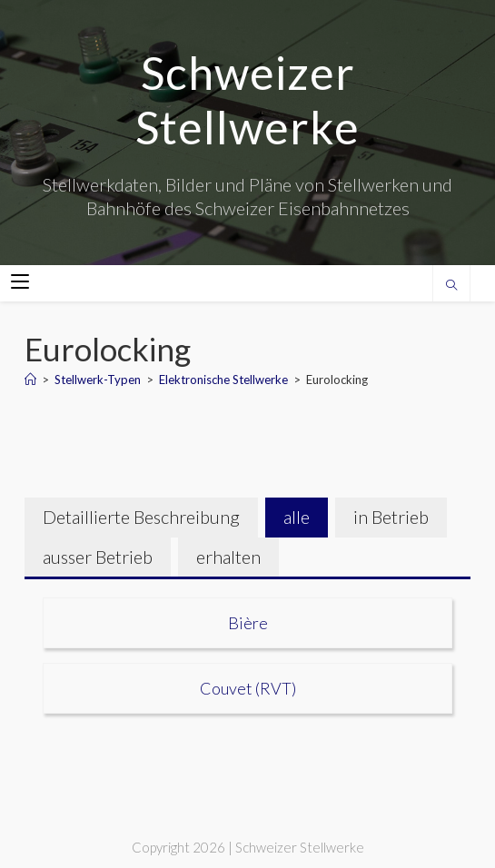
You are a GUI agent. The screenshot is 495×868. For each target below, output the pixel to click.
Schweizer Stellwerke (247, 100)
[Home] (30, 380)
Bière (248, 623)
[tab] (141, 518)
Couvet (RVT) (248, 688)
